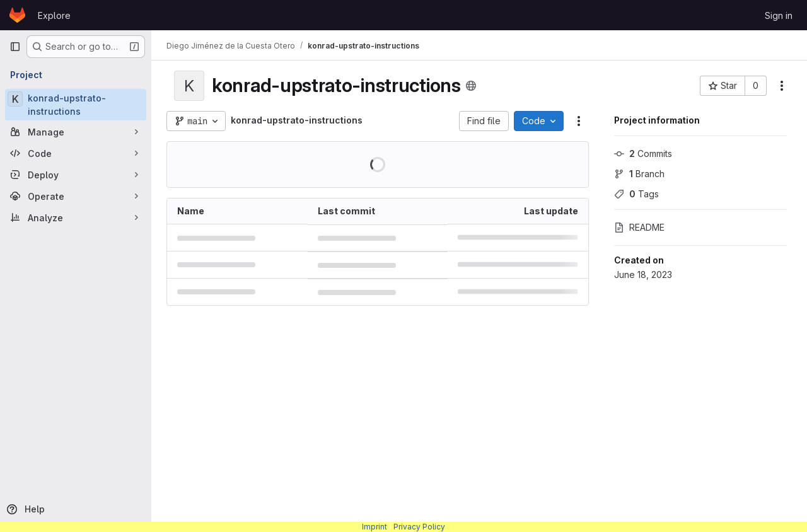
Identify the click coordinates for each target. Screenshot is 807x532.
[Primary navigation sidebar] (15, 47)
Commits (643, 153)
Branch (639, 174)
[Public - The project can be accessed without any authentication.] (471, 86)
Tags (636, 194)
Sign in (779, 15)
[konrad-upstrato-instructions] (76, 105)
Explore (54, 15)
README (639, 227)
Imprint (374, 527)
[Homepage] (17, 15)
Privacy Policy (419, 527)
